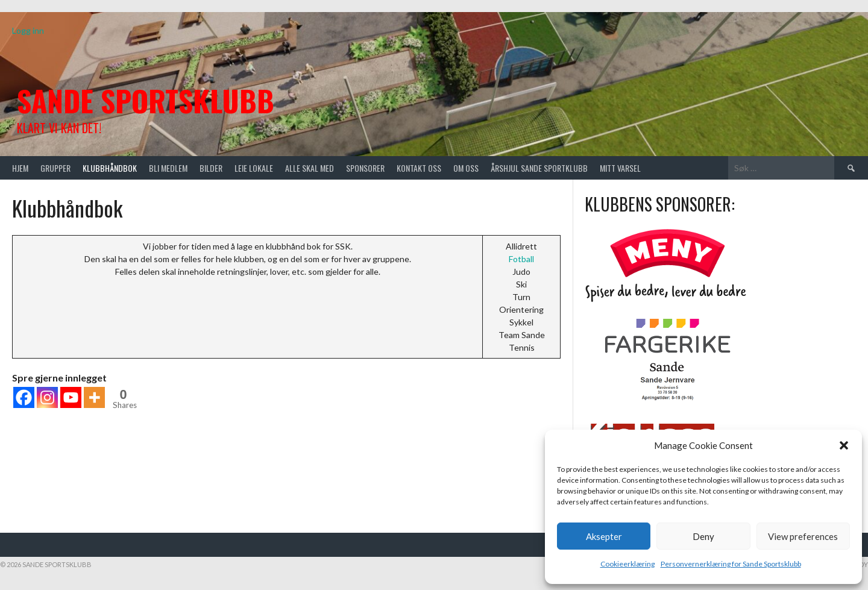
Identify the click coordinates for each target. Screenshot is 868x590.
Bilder (211, 168)
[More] (94, 397)
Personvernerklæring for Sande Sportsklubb (731, 564)
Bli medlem (168, 168)
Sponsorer (365, 168)
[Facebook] (24, 397)
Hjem (20, 168)
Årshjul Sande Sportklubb (539, 168)
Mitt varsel (620, 168)
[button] (844, 445)
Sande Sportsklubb (146, 100)
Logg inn (28, 30)
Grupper (55, 168)
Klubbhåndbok (110, 168)
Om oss (466, 168)
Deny (703, 536)
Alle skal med (310, 168)
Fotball (521, 259)
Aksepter (604, 536)
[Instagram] (47, 397)
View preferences (803, 536)
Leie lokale (254, 168)
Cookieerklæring (627, 564)
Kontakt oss (419, 168)
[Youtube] (71, 397)
